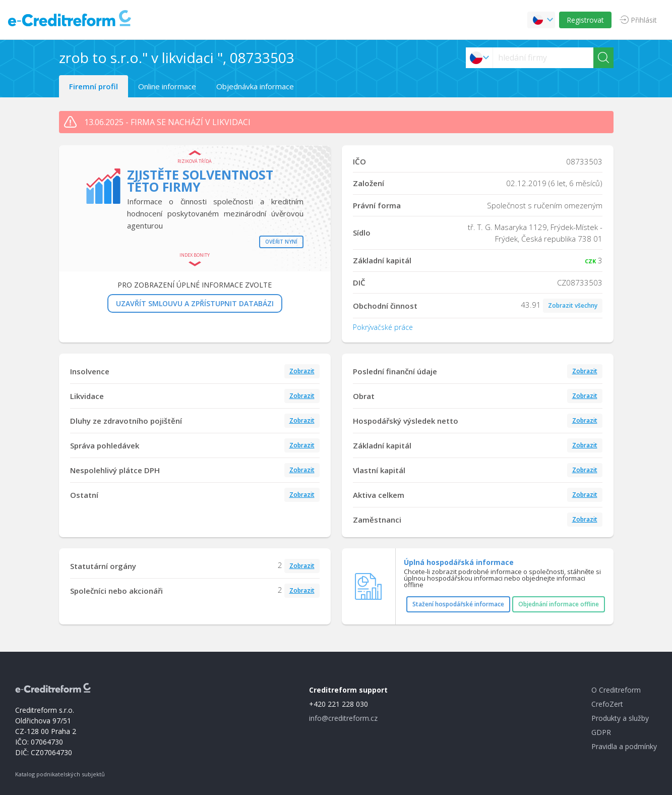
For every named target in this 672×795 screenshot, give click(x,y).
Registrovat (585, 20)
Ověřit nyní (281, 242)
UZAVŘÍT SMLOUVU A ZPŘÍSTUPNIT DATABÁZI (195, 303)
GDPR (601, 732)
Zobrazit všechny (573, 305)
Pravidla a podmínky (624, 746)
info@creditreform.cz (343, 718)
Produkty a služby (620, 718)
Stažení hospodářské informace (458, 604)
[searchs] (543, 58)
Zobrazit (302, 371)
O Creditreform (616, 690)
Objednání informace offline (559, 604)
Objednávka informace (255, 86)
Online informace (167, 86)
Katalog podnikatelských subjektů (60, 774)
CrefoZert (607, 704)
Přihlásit (644, 20)
